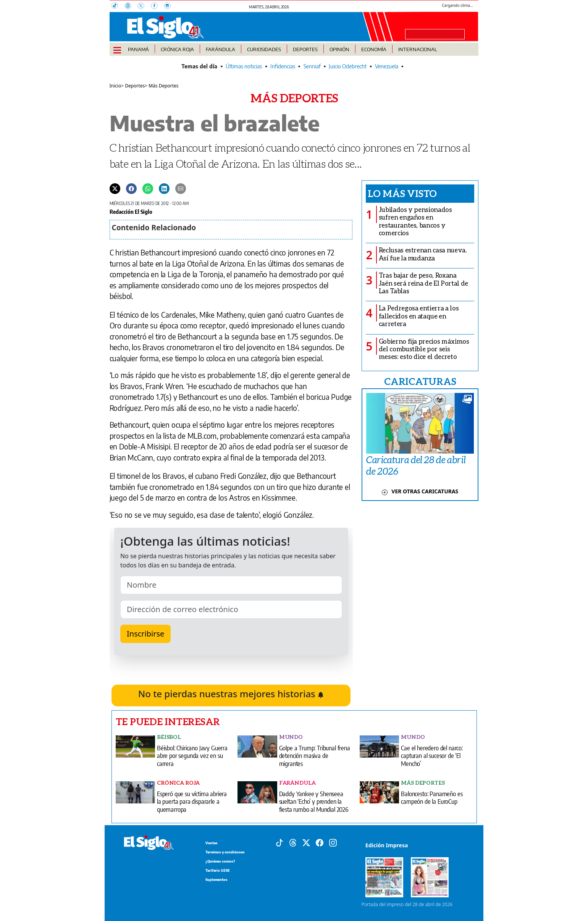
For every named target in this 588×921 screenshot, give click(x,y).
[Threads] (131, 6)
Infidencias (283, 66)
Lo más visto (402, 193)
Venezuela (387, 66)
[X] (144, 6)
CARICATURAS (420, 381)
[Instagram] (170, 6)
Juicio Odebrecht (348, 66)
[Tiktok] (279, 842)
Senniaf (312, 66)
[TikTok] (118, 6)
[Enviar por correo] (181, 188)
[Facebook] (157, 6)
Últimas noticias (244, 66)
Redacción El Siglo (131, 212)
